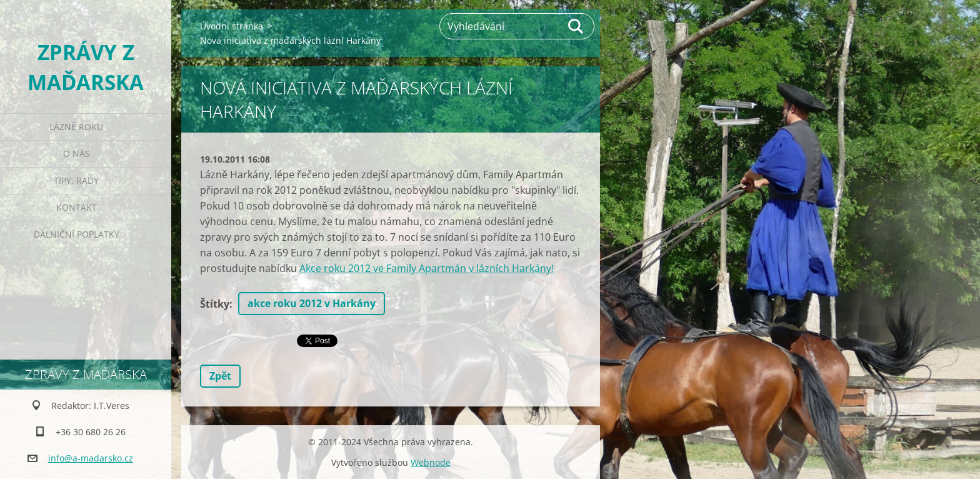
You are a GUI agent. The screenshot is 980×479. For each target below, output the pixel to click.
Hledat (576, 26)
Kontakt (77, 207)
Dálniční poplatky (77, 234)
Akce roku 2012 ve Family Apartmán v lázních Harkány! (427, 268)
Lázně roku (76, 127)
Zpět (220, 376)
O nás (77, 154)
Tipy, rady (76, 180)
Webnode (431, 462)
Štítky (215, 304)
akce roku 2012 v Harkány (312, 303)
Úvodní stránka (232, 26)
